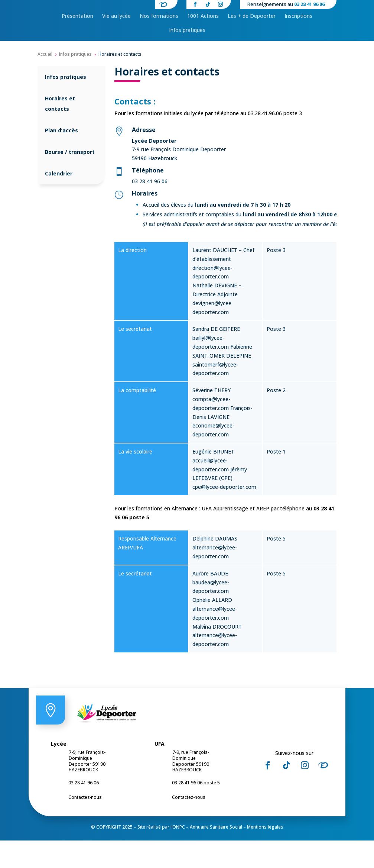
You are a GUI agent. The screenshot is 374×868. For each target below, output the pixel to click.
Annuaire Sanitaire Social (216, 854)
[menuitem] (77, 40)
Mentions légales (265, 854)
